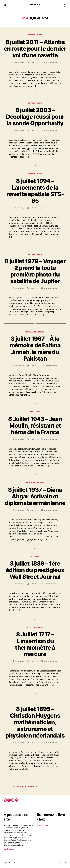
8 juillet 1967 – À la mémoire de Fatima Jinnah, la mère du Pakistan (35, 349)
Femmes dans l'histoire (35, 332)
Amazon (40, 825)
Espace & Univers (35, 35)
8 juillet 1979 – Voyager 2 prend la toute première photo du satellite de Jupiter (35, 271)
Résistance (35, 412)
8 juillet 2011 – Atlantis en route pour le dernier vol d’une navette (35, 49)
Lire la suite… (9, 849)
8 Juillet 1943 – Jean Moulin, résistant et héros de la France (35, 425)
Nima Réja (21, 62)
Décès (35, 702)
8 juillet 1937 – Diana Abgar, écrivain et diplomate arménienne (35, 496)
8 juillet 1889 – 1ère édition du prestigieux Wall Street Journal (35, 570)
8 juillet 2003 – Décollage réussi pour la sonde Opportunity (35, 117)
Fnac (47, 825)
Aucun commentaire (50, 62)
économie (35, 556)
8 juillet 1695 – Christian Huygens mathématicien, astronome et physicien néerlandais (35, 722)
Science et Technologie (35, 627)
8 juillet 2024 (34, 62)
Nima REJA (35, 5)
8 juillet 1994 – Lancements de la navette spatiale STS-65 (35, 191)
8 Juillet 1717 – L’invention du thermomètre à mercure (35, 644)
